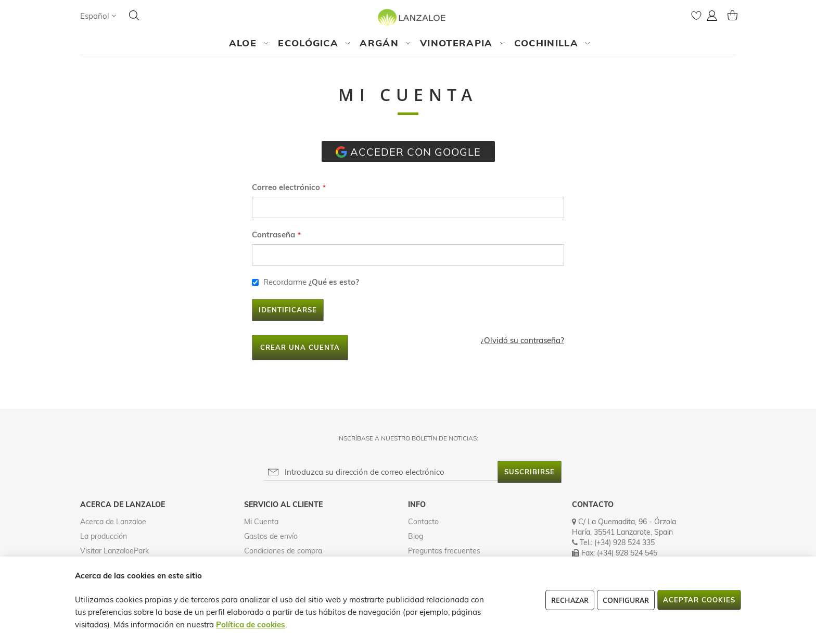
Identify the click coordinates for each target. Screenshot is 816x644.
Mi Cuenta (261, 522)
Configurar (626, 600)
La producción (104, 536)
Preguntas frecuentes (444, 551)
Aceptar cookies (699, 600)
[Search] (134, 16)
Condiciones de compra (283, 551)
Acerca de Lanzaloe (113, 522)
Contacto (423, 522)
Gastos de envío (271, 536)
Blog (416, 536)
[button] (98, 16)
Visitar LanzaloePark (114, 551)
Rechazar (570, 600)
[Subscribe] (530, 472)
